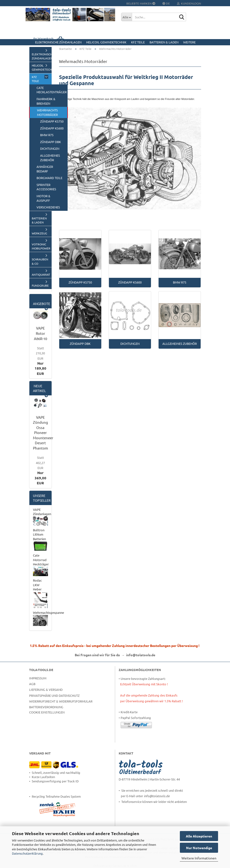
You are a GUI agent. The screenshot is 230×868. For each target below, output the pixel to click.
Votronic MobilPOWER (41, 246)
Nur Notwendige (199, 848)
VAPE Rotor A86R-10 (40, 333)
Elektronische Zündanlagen (58, 42)
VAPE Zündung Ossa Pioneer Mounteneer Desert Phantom (43, 433)
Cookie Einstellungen (47, 712)
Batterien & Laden (164, 42)
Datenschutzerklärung (27, 853)
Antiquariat (41, 274)
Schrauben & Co (40, 261)
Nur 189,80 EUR (40, 361)
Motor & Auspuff (43, 198)
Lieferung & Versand (46, 690)
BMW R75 (47, 135)
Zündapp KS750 (52, 121)
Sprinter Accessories (46, 187)
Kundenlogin (189, 3)
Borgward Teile (49, 178)
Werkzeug (39, 233)
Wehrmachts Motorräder (47, 112)
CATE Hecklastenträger (52, 90)
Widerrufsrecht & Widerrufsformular (61, 701)
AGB (32, 684)
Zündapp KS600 (52, 128)
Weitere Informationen (199, 858)
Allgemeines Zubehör (50, 158)
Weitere (189, 42)
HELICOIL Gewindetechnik (106, 42)
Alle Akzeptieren (199, 836)
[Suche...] (126, 17)
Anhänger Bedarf (45, 169)
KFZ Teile (138, 42)
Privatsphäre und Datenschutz (54, 695)
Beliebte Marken (141, 3)
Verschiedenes (48, 207)
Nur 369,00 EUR (40, 470)
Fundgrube (40, 285)
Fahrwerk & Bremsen (46, 101)
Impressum (38, 678)
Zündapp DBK (51, 142)
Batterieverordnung (46, 707)
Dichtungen (50, 148)
